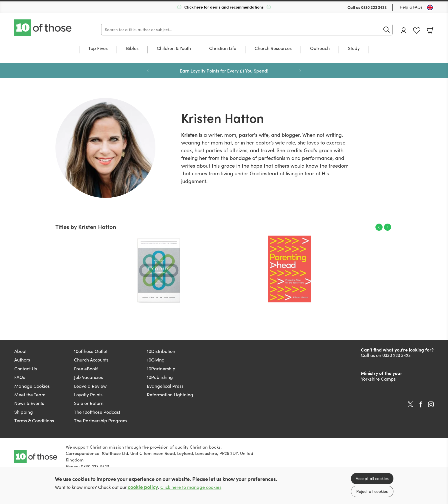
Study (354, 49)
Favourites (417, 31)
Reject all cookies (372, 491)
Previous (379, 227)
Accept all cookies (372, 478)
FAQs (20, 377)
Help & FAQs (411, 7)
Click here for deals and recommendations (224, 7)
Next (388, 227)
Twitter (410, 404)
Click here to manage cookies (191, 487)
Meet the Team (30, 394)
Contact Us (26, 369)
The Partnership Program (100, 420)
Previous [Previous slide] (148, 71)
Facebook (421, 404)
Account (404, 30)
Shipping (24, 412)
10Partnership (161, 369)
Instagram (431, 404)
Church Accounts (91, 360)
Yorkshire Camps (378, 379)
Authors (22, 360)
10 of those (43, 28)
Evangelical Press (165, 386)
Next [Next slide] (300, 71)
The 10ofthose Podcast (97, 412)
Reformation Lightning (170, 394)
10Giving (156, 360)
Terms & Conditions (34, 420)
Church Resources (273, 49)
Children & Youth (174, 49)
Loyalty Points (88, 394)
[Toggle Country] (430, 7)
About (20, 351)
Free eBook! (86, 369)
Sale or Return (89, 403)
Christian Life (223, 49)
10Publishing (160, 377)
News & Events (29, 403)
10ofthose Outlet (91, 351)
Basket (430, 30)
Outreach (320, 49)
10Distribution (161, 351)
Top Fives (98, 49)
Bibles (132, 49)
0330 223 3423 (374, 7)
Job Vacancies (88, 377)
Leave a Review (90, 386)
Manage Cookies (32, 386)
